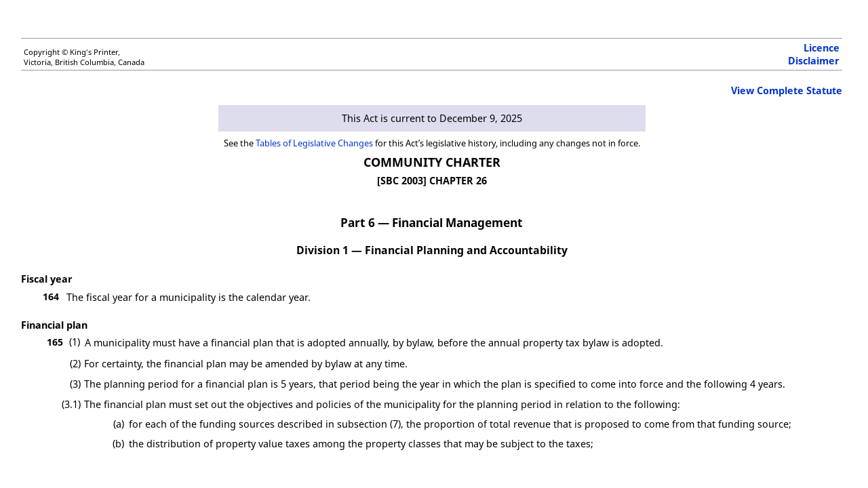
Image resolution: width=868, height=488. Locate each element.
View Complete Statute (787, 90)
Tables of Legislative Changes (314, 143)
